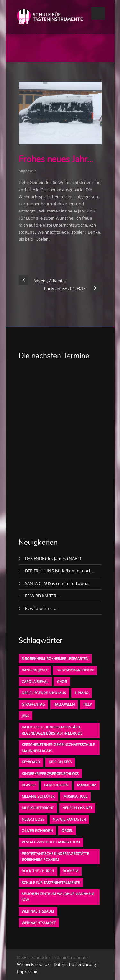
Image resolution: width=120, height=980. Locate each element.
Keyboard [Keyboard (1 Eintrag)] (31, 762)
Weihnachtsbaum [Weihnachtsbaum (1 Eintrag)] (38, 911)
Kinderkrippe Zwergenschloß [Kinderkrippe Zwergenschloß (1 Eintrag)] (50, 773)
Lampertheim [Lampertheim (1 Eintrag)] (56, 785)
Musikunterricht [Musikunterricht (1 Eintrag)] (38, 808)
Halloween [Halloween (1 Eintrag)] (64, 704)
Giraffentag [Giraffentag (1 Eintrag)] (33, 704)
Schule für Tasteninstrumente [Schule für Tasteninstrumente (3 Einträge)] (51, 882)
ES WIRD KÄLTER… (42, 596)
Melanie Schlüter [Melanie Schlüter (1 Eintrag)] (38, 796)
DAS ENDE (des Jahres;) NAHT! (53, 558)
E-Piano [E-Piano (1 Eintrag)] (82, 693)
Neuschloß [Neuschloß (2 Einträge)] (33, 819)
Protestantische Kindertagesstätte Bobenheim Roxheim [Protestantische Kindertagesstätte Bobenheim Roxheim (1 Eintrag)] (55, 857)
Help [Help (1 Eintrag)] (88, 704)
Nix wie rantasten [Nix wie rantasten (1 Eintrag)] (69, 819)
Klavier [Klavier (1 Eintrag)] (29, 785)
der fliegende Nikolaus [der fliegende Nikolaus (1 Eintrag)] (44, 693)
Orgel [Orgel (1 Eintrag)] (67, 831)
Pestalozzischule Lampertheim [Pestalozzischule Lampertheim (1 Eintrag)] (51, 842)
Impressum (28, 972)
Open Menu (98, 13)
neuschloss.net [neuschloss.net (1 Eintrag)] (77, 808)
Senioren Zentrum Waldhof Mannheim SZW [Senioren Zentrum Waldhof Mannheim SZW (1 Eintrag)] (58, 897)
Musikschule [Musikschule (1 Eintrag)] (75, 796)
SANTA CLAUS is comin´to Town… (57, 583)
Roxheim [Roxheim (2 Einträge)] (71, 871)
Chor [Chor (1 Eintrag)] (62, 681)
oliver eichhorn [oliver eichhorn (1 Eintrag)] (37, 831)
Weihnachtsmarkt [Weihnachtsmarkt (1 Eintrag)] (39, 923)
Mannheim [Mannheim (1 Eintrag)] (87, 785)
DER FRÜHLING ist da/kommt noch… (60, 571)
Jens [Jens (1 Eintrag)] (25, 716)
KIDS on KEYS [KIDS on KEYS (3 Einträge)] (60, 762)
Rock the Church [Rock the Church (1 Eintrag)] (38, 871)
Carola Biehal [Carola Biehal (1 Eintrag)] (35, 681)
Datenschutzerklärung (75, 964)
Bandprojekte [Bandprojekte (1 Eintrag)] (35, 670)
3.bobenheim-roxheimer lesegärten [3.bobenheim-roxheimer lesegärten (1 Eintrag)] (55, 658)
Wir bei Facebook (33, 964)
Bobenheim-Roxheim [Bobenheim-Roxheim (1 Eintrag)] (75, 670)
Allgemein (28, 171)
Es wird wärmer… (41, 608)
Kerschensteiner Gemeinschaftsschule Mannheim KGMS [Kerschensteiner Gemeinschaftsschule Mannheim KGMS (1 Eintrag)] (58, 748)
